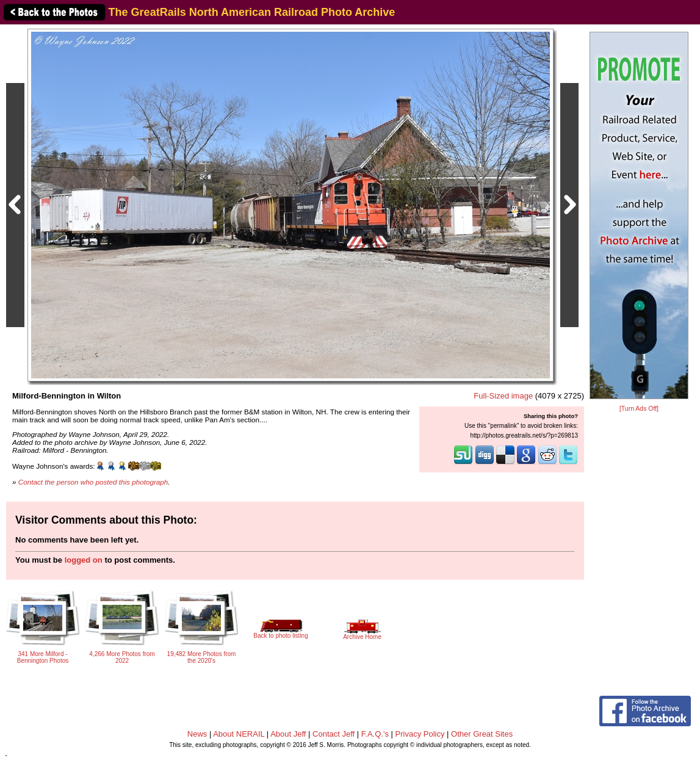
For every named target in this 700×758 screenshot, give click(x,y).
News (197, 734)
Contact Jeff (334, 734)
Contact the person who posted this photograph (93, 482)
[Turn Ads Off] (639, 409)
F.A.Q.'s (375, 734)
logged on (84, 560)
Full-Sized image (503, 396)
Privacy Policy (420, 734)
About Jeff (288, 734)
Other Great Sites (482, 734)
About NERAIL (239, 734)
